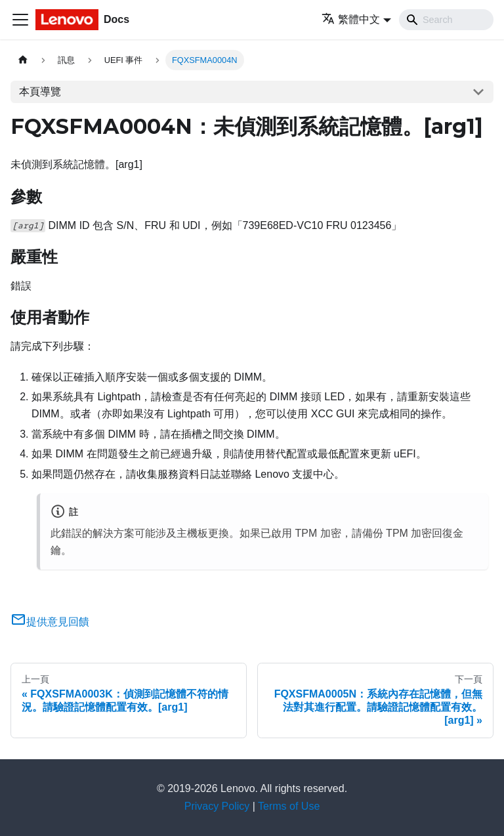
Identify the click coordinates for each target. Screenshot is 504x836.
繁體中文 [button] (351, 19)
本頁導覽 (40, 92)
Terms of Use (289, 806)
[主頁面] (23, 60)
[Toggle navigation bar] (20, 20)
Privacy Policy (217, 806)
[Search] (446, 20)
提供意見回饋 (50, 622)
